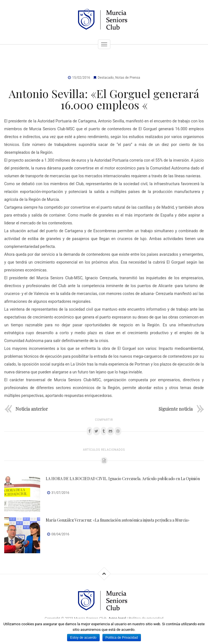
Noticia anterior (32, 409)
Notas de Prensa (128, 78)
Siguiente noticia (176, 409)
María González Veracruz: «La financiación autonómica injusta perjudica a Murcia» (118, 520)
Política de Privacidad (122, 638)
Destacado (106, 78)
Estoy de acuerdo (83, 638)
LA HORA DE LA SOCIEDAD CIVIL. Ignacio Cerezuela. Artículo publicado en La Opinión (123, 479)
